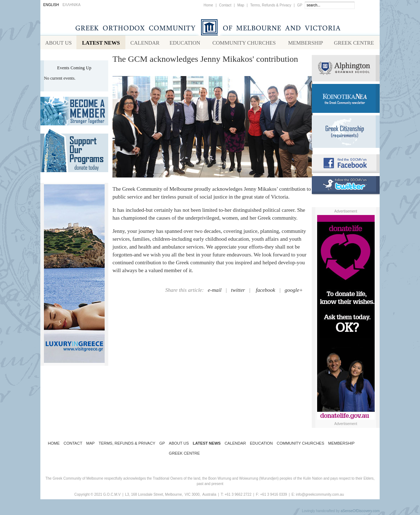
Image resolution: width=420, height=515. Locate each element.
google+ (294, 291)
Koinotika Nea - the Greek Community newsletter (346, 100)
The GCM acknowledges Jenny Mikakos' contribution (205, 60)
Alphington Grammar (346, 70)
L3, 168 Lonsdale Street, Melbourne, (154, 496)
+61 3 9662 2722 (238, 496)
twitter (238, 291)
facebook (265, 291)
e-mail (215, 291)
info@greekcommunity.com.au (320, 496)
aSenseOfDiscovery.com (360, 512)
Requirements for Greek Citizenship (346, 133)
